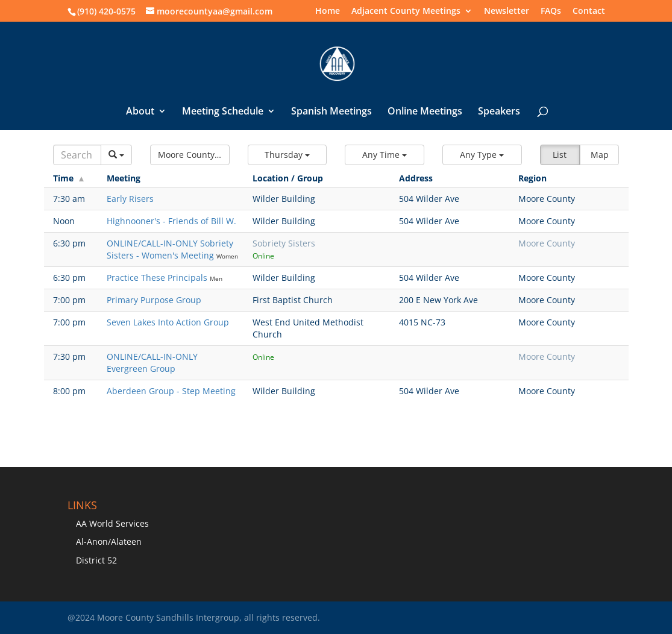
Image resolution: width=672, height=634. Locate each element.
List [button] (560, 155)
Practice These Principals (158, 278)
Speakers (499, 112)
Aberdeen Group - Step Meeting (171, 391)
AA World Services (112, 523)
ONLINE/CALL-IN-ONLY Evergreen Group (152, 363)
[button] (190, 155)
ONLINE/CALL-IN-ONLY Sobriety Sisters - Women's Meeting (170, 249)
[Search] (77, 155)
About (140, 112)
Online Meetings (425, 112)
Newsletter (507, 11)
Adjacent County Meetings (406, 11)
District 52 (96, 560)
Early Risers (130, 199)
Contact (589, 11)
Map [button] (600, 155)
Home (328, 11)
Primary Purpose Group (154, 300)
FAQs (551, 11)
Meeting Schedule (223, 112)
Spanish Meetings (331, 112)
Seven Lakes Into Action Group (168, 322)
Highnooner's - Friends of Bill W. (171, 221)
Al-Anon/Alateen (109, 541)
